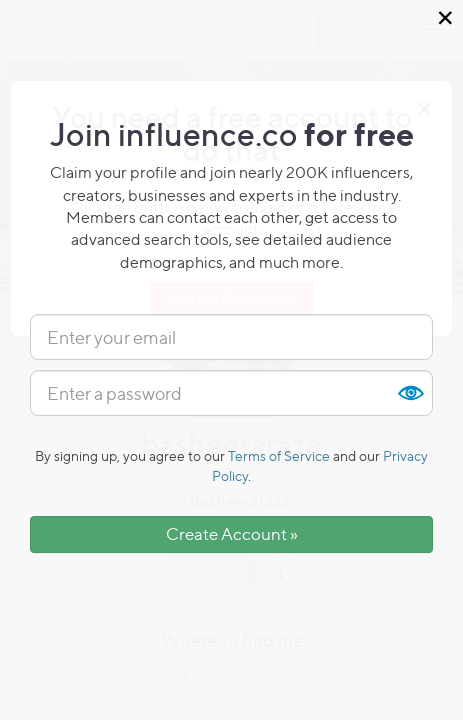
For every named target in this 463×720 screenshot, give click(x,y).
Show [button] (410, 393)
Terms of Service (279, 455)
